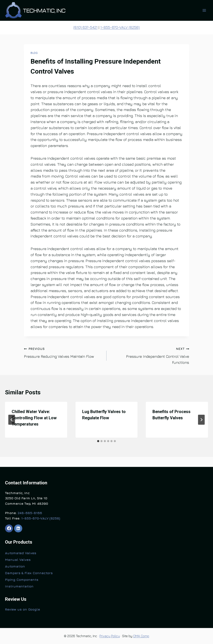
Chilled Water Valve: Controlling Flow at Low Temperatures (34, 418)
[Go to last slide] (12, 420)
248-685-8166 (30, 513)
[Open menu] (204, 10)
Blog (34, 53)
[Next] (201, 420)
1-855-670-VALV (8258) (120, 27)
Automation (15, 566)
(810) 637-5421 (85, 27)
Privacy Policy (110, 636)
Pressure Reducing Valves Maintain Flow (63, 352)
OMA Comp (141, 636)
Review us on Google (22, 609)
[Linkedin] (18, 528)
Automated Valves (21, 553)
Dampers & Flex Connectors (29, 573)
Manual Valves (18, 560)
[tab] (98, 441)
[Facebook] (9, 528)
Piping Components (22, 580)
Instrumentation (19, 586)
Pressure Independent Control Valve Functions (150, 355)
